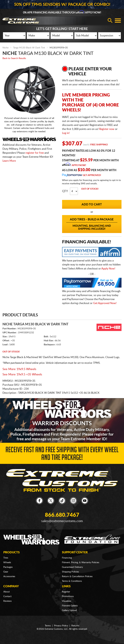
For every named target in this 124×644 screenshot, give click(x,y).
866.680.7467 (62, 515)
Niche (5, 48)
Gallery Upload (69, 610)
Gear (6, 572)
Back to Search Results (14, 58)
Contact (7, 596)
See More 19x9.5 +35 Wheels (22, 375)
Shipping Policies (70, 572)
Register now (107, 129)
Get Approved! (92, 175)
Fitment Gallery (70, 606)
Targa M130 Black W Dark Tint (29, 48)
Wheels (7, 563)
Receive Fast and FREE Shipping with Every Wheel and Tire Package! (62, 454)
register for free (35, 153)
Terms (48, 626)
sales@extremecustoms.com (62, 521)
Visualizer (67, 601)
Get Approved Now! (105, 303)
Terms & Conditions (72, 581)
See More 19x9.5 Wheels (19, 369)
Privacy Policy (61, 626)
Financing (67, 558)
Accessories (9, 576)
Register (66, 592)
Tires (6, 558)
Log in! (66, 133)
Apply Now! (79, 165)
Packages (8, 567)
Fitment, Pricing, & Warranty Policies (81, 563)
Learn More (9, 161)
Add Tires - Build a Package (92, 224)
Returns (75, 626)
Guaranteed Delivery (72, 567)
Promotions (68, 596)
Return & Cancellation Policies (77, 576)
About (6, 592)
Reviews (7, 601)
